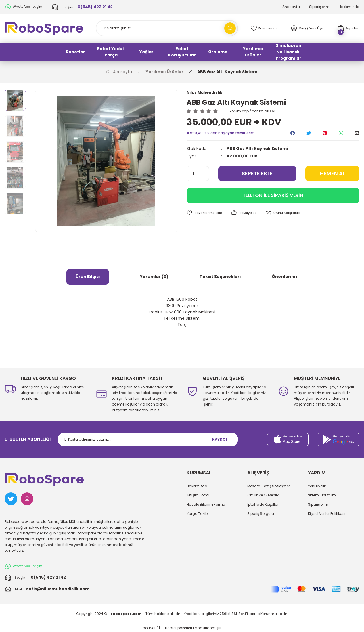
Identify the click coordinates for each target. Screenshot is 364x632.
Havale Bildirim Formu (206, 504)
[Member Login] (307, 28)
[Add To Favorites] (205, 213)
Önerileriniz (285, 277)
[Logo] (44, 28)
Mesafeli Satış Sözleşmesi (269, 486)
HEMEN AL (333, 174)
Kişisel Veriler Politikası (327, 514)
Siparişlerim (318, 504)
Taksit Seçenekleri (220, 277)
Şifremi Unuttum (322, 495)
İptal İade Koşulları (263, 504)
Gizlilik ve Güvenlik (263, 495)
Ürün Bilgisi (88, 277)
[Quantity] (198, 174)
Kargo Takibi (198, 514)
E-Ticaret (169, 628)
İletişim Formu (199, 495)
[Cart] (348, 28)
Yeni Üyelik (317, 486)
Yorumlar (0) (154, 277)
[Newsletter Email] (148, 439)
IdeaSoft (150, 628)
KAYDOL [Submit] (220, 439)
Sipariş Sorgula (261, 514)
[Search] (167, 28)
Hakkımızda (197, 486)
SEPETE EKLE (257, 174)
